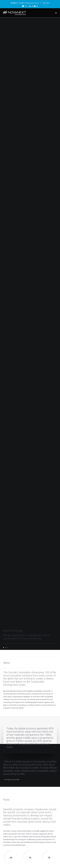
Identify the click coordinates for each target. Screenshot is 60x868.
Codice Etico (5, 862)
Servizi (30, 813)
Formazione (30, 815)
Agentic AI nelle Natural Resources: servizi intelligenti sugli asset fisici (27, 616)
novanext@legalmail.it (42, 857)
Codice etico (46, 3)
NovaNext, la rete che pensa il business (25, 604)
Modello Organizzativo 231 (18, 862)
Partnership (30, 817)
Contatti (30, 832)
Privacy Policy (41, 862)
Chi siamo (30, 809)
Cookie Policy (31, 862)
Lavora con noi (35, 3)
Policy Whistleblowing (52, 862)
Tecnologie (30, 811)
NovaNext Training (24, 3)
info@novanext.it (6, 859)
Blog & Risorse (30, 828)
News (30, 830)
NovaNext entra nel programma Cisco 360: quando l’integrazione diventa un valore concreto (27, 640)
